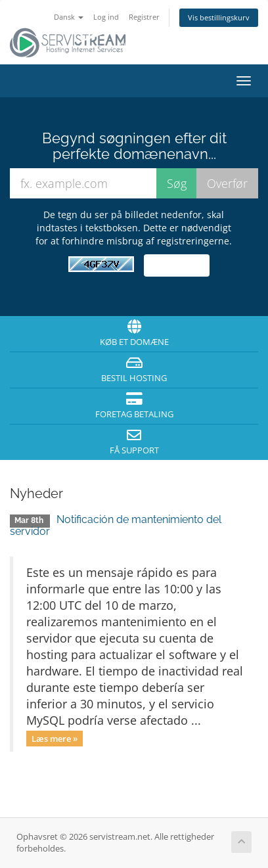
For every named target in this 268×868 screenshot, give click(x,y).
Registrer (144, 17)
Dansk (69, 17)
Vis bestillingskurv (219, 17)
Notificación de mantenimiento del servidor (116, 525)
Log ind (106, 17)
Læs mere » (55, 738)
